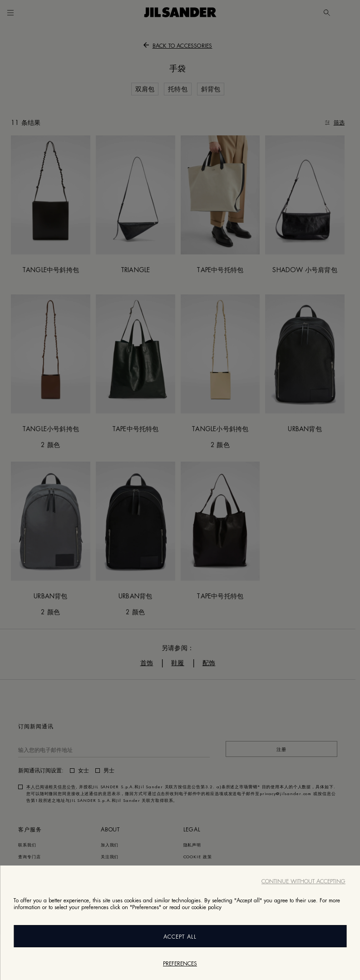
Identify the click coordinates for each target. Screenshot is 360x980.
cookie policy (207, 907)
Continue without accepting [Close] (303, 881)
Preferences (180, 964)
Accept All (180, 937)
